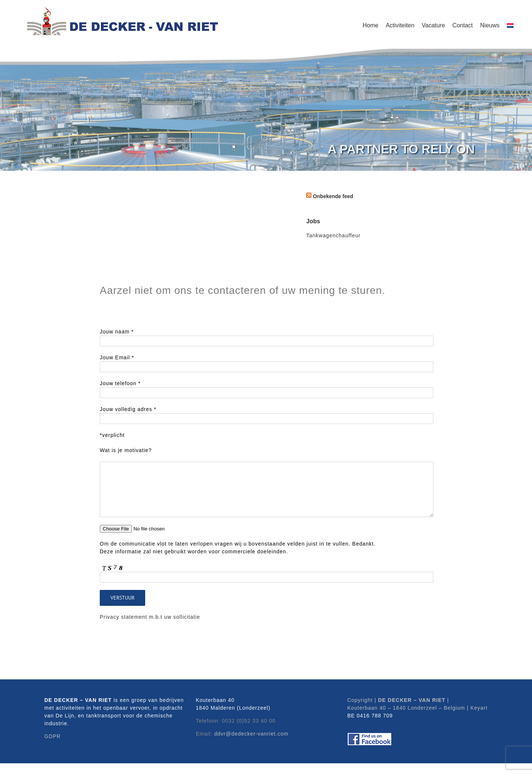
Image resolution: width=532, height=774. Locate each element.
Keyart (479, 708)
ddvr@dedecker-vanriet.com (251, 734)
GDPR (52, 736)
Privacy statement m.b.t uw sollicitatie (150, 617)
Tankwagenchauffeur (333, 235)
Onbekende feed (333, 196)
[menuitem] (510, 24)
